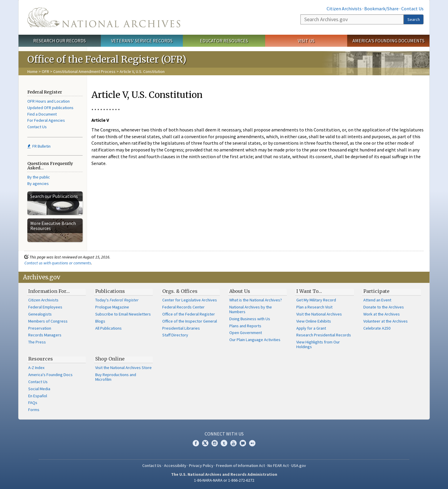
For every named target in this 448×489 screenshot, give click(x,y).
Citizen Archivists (344, 9)
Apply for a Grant (311, 328)
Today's (117, 300)
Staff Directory (175, 335)
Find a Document (42, 114)
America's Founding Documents (388, 41)
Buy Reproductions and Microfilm (116, 377)
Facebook (196, 443)
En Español (38, 396)
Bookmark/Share (381, 9)
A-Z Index (36, 368)
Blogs (100, 321)
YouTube (233, 443)
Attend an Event (377, 300)
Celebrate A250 (377, 328)
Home (32, 71)
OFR (45, 71)
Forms (34, 410)
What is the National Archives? (256, 300)
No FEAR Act (278, 465)
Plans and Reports (245, 326)
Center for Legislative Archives (190, 300)
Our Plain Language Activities (255, 340)
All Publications (108, 328)
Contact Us (412, 9)
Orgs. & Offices (180, 291)
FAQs (33, 403)
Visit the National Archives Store (123, 368)
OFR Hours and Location (49, 101)
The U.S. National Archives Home (104, 17)
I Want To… (309, 291)
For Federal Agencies (46, 120)
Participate (376, 291)
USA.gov (299, 465)
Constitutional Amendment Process (84, 71)
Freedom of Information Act (240, 465)
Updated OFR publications (50, 108)
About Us (240, 291)
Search (414, 19)
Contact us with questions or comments (58, 263)
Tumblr (224, 443)
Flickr (252, 443)
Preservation (40, 328)
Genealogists (40, 314)
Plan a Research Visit (314, 307)
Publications (110, 291)
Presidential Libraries (181, 328)
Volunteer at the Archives (386, 321)
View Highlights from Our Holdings (318, 344)
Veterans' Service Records (142, 41)
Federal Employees (45, 307)
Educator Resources (224, 41)
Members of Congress (48, 321)
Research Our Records (60, 41)
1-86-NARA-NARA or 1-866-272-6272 (224, 480)
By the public (39, 177)
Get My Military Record (316, 300)
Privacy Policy (201, 465)
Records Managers (45, 335)
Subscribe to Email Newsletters (123, 314)
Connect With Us (224, 434)
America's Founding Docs (50, 375)
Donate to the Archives (384, 307)
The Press (37, 342)
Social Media (39, 389)
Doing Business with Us (250, 319)
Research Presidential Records (324, 335)
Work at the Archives (382, 314)
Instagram (215, 443)
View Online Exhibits (314, 321)
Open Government (246, 333)
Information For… (49, 291)
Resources (41, 359)
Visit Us (306, 41)
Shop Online (110, 359)
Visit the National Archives (319, 314)
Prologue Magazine (112, 307)
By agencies (38, 183)
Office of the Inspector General (190, 321)
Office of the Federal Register (189, 314)
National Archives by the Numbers (251, 309)
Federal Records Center (183, 307)
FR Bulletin (39, 146)
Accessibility (175, 465)
